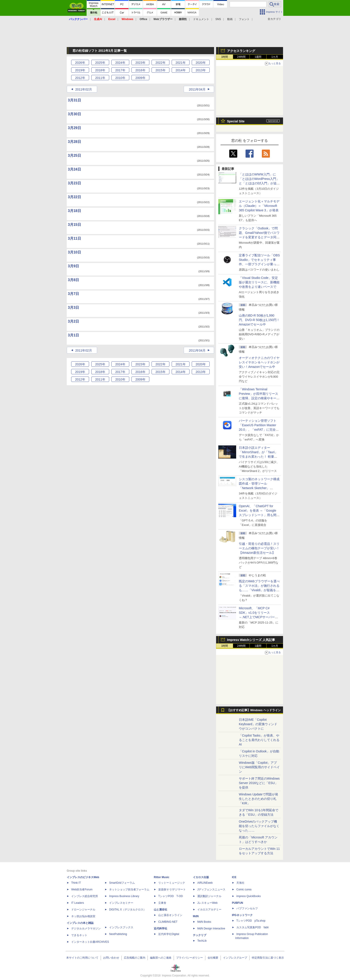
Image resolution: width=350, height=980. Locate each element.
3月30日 (74, 114)
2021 (180, 63)
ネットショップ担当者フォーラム (129, 889)
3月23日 (74, 183)
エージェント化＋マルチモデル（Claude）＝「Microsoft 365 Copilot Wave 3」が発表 (259, 206)
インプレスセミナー (121, 903)
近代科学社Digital (169, 934)
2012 (80, 78)
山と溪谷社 (160, 910)
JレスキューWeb (207, 903)
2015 (160, 70)
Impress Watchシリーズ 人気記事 (251, 640)
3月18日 (74, 211)
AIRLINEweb (205, 883)
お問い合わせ (111, 958)
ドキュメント (201, 19)
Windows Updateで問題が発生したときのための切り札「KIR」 (258, 799)
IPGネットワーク (242, 915)
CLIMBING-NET (168, 922)
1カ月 (275, 57)
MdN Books (204, 922)
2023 (140, 63)
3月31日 (74, 100)
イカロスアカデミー (209, 910)
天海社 (240, 883)
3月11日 (74, 238)
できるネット (79, 935)
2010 (120, 78)
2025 (100, 63)
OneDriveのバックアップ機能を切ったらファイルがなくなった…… (259, 826)
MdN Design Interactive (211, 929)
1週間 (258, 57)
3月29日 (74, 128)
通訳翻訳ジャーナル (209, 896)
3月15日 (74, 225)
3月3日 (73, 308)
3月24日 (74, 169)
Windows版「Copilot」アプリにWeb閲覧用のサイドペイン (259, 767)
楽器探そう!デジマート (172, 889)
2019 (80, 70)
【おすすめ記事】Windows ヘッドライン (254, 710)
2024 (120, 63)
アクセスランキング (241, 51)
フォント (244, 19)
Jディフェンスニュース (211, 889)
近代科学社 (160, 929)
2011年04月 (197, 89)
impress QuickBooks (249, 896)
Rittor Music (161, 877)
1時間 (225, 57)
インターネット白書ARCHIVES (90, 942)
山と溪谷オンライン (170, 915)
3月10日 (74, 252)
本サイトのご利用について (82, 958)
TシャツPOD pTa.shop (251, 921)
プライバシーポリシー (190, 958)
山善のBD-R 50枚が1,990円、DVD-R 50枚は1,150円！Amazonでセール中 (259, 320)
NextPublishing (118, 934)
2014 (180, 70)
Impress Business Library (124, 896)
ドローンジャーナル (83, 910)
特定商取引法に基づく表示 (268, 958)
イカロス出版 (201, 877)
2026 (80, 63)
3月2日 (73, 321)
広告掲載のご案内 (135, 958)
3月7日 (73, 294)
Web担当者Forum (82, 889)
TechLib (202, 941)
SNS (218, 19)
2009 (140, 78)
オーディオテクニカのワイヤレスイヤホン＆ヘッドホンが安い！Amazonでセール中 (259, 362)
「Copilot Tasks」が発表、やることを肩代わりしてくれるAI (259, 740)
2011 (100, 78)
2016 (140, 70)
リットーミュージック (172, 883)
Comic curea (244, 889)
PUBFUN (237, 903)
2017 (120, 70)
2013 (201, 70)
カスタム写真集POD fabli (252, 927)
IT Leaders (78, 903)
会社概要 (213, 958)
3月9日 (73, 266)
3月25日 (74, 155)
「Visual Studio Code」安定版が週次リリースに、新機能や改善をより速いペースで (259, 282)
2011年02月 (84, 89)
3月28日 (74, 142)
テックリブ (200, 935)
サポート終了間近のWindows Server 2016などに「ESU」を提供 (259, 783)
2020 (201, 63)
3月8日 (73, 280)
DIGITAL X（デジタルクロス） (128, 910)
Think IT (76, 883)
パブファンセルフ (247, 908)
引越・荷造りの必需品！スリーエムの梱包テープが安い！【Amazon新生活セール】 (259, 548)
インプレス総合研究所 (85, 896)
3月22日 (74, 197)
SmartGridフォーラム (122, 883)
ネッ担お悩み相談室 (83, 916)
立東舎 (162, 903)
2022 (160, 63)
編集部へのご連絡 (161, 958)
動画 (230, 19)
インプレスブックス (121, 927)
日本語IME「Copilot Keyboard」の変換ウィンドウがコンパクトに (258, 724)
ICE (234, 877)
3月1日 (73, 335)
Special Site (236, 121)
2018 (100, 70)
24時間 (241, 57)
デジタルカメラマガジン (86, 929)
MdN (196, 916)
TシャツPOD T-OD (171, 896)
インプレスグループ (235, 958)
